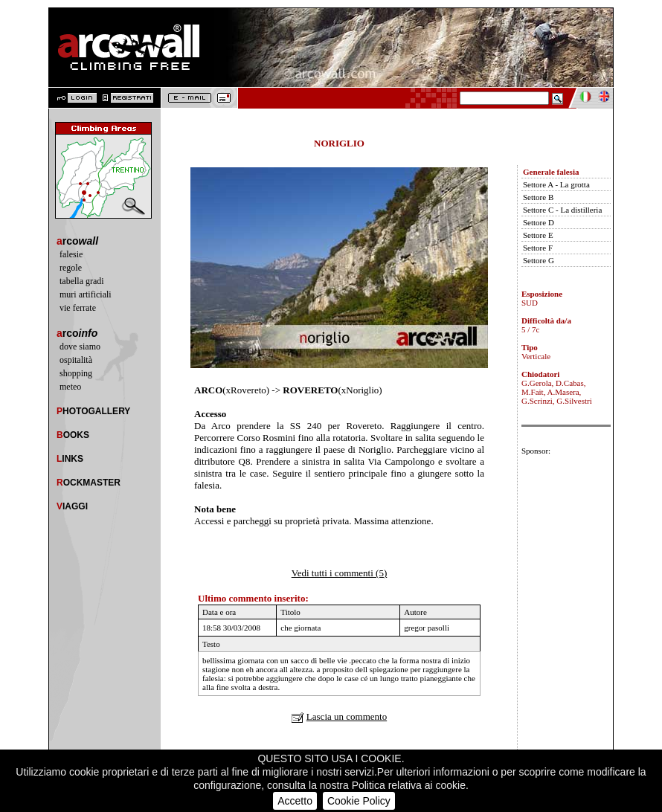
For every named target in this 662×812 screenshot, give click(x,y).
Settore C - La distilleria (562, 210)
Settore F (538, 248)
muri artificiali (86, 294)
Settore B (538, 197)
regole (71, 268)
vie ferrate (78, 308)
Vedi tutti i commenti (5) (340, 573)
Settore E (538, 235)
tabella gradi (82, 281)
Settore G (539, 260)
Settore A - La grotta (556, 184)
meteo (70, 387)
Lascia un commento (347, 716)
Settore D (539, 222)
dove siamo (80, 347)
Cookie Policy (359, 801)
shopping (76, 373)
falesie (71, 254)
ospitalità (76, 360)
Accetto (295, 801)
